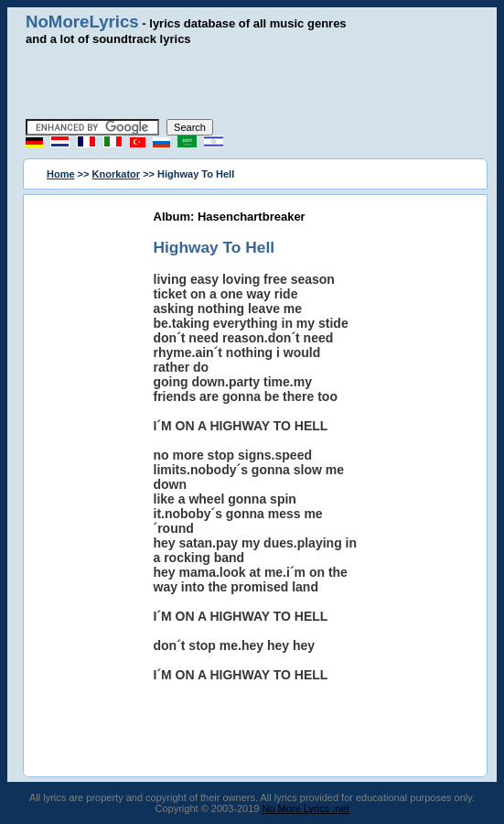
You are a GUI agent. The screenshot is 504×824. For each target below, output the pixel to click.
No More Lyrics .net (306, 808)
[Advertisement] (252, 82)
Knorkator (117, 174)
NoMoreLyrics (82, 22)
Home (61, 174)
